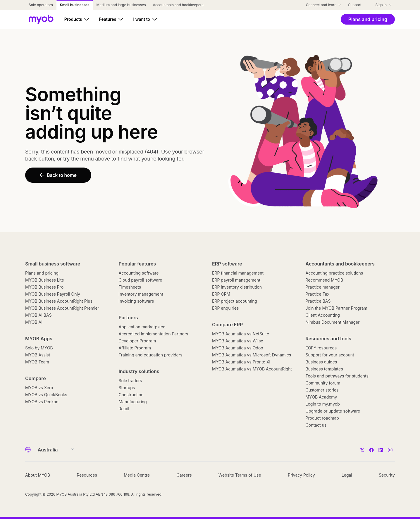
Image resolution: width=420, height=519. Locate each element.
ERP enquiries (225, 308)
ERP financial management (238, 273)
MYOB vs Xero (39, 388)
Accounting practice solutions (334, 273)
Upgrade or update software (333, 411)
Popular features (137, 264)
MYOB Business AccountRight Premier (62, 308)
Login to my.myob (323, 404)
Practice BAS (318, 301)
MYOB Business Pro (44, 287)
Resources (87, 475)
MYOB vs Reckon (42, 402)
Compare (36, 378)
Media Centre (137, 475)
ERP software (227, 264)
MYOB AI (34, 322)
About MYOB (38, 475)
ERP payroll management (236, 280)
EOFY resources (321, 348)
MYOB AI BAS (38, 315)
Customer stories (322, 390)
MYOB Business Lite (45, 280)
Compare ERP (227, 325)
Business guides (321, 362)
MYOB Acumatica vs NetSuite (241, 334)
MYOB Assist (38, 355)
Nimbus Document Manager (333, 322)
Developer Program (137, 341)
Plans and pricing (42, 273)
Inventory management (141, 294)
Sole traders (130, 381)
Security (387, 475)
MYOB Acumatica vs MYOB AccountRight (252, 369)
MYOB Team (37, 362)
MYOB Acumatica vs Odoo (238, 348)
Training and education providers (151, 355)
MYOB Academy (321, 397)
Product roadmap (322, 418)
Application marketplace (142, 327)
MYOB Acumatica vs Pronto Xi (241, 362)
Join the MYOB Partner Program (336, 308)
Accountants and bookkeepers (340, 264)
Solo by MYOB (39, 348)
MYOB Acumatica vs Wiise (238, 341)
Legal (347, 475)
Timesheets (130, 287)
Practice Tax (318, 294)
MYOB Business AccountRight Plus (59, 301)
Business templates (324, 369)
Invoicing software (136, 301)
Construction (131, 395)
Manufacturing (133, 402)
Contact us (316, 425)
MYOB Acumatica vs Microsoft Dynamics (252, 355)
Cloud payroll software (141, 280)
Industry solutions (139, 371)
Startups (127, 388)
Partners (128, 318)
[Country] (54, 450)
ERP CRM (221, 294)
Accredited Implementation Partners (154, 334)
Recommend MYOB (324, 280)
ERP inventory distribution (237, 287)
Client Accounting (323, 315)
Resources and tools (329, 339)
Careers (184, 475)
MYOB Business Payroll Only (53, 294)
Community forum (323, 383)
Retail (124, 409)
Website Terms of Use (240, 475)
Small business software (53, 264)
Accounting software (139, 273)
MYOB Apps (39, 339)
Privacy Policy (301, 475)
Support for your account (330, 355)
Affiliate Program (135, 348)
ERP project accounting (235, 301)
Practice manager (323, 287)
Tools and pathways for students (337, 376)
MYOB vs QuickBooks (46, 395)
